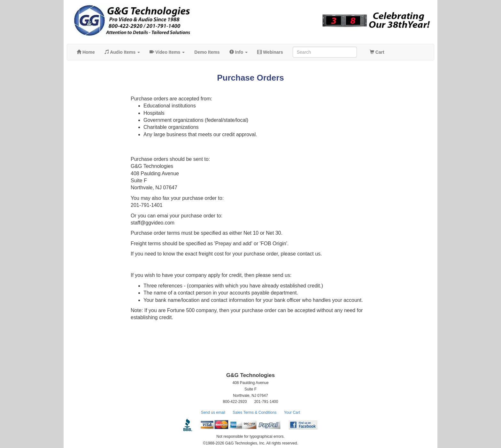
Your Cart (292, 413)
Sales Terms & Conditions (254, 413)
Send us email (213, 413)
